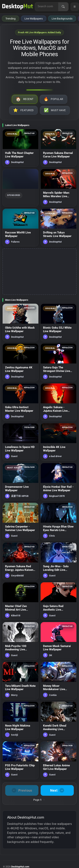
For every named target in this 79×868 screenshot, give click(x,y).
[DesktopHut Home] (18, 7)
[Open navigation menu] (75, 7)
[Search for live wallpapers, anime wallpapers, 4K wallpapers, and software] (47, 6)
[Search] (63, 7)
